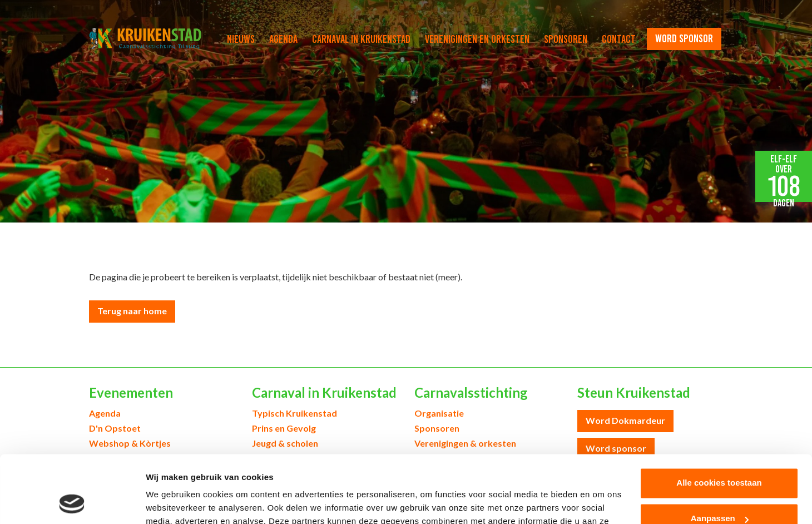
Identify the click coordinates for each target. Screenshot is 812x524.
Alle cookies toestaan (719, 420)
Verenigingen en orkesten (477, 39)
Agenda (283, 39)
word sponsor (684, 38)
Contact (619, 39)
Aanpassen (720, 455)
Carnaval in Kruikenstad (361, 39)
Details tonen (172, 502)
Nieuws (241, 39)
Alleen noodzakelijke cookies (719, 491)
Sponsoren (566, 39)
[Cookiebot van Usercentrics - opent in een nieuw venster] (72, 502)
